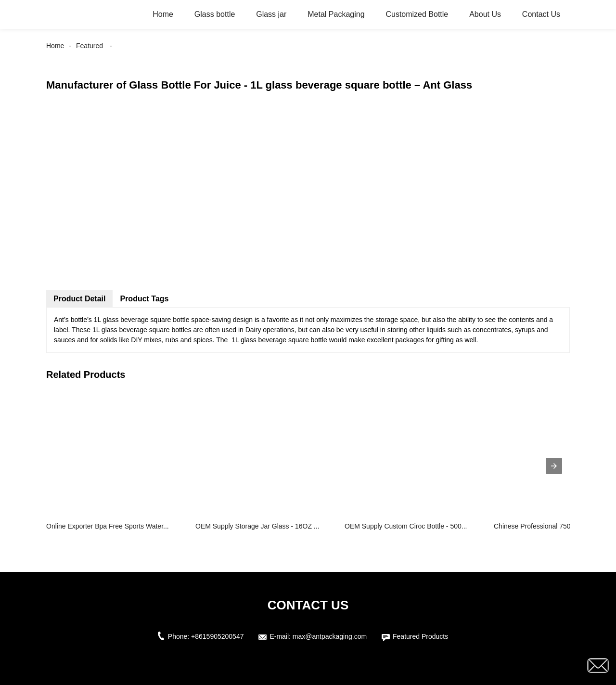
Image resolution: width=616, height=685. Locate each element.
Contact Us (541, 14)
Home (163, 14)
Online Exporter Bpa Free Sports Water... (108, 526)
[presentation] (554, 466)
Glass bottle (215, 14)
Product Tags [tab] (144, 299)
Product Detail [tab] (79, 299)
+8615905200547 (217, 636)
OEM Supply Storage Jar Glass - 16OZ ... (257, 526)
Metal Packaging (336, 14)
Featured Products (420, 636)
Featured (90, 46)
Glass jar (271, 14)
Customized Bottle (417, 14)
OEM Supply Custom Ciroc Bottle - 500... (406, 526)
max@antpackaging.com (330, 636)
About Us (485, 14)
